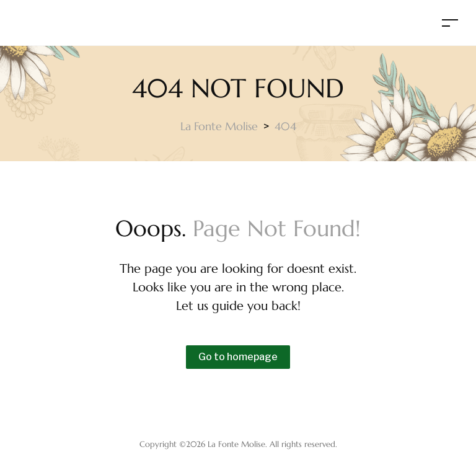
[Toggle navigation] (450, 23)
